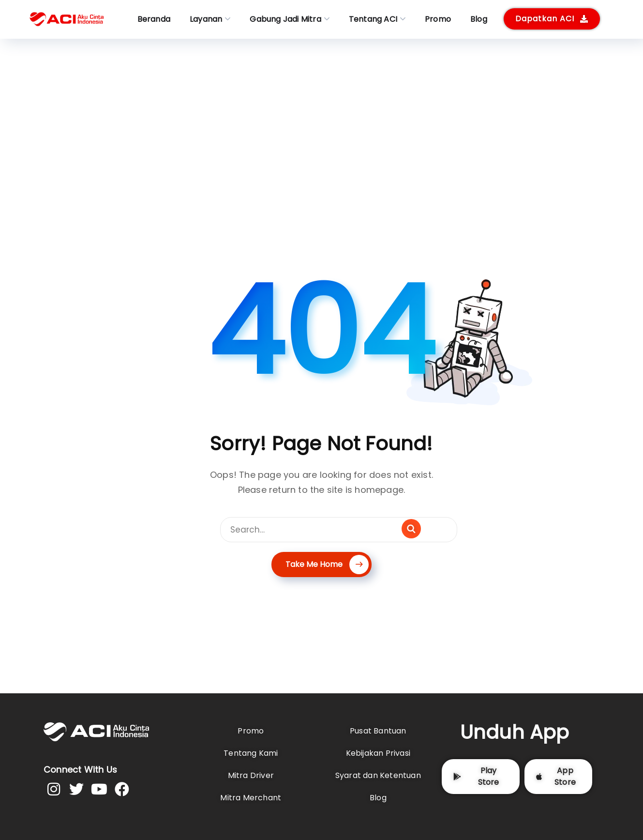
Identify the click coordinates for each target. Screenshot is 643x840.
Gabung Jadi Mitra (285, 19)
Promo (438, 19)
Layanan (206, 19)
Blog (479, 19)
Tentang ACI (373, 19)
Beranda (154, 19)
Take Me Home (327, 564)
